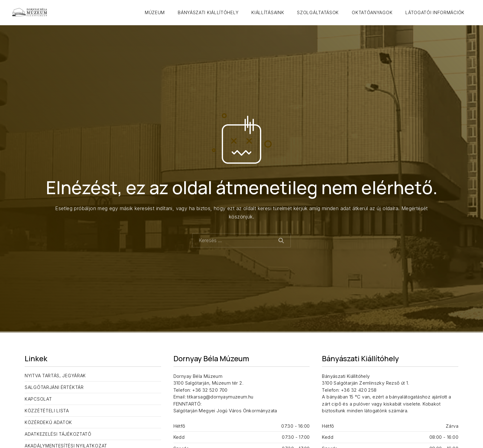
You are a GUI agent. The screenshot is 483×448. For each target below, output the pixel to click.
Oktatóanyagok (372, 12)
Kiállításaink (268, 12)
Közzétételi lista (47, 411)
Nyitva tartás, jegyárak (55, 376)
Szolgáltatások (318, 12)
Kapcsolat (38, 399)
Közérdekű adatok (48, 422)
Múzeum (155, 12)
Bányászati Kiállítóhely (208, 12)
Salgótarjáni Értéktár (54, 387)
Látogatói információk (435, 12)
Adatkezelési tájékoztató (58, 434)
